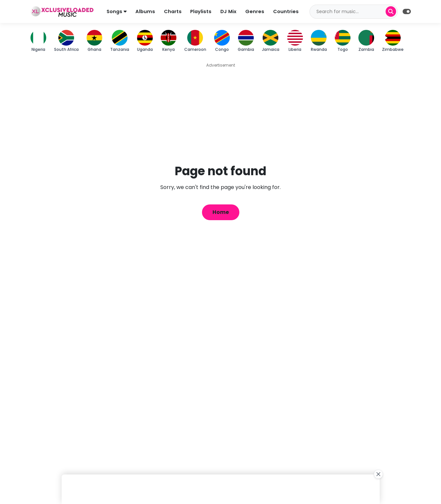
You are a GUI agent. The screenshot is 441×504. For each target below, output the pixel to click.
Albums (145, 11)
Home (221, 212)
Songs (117, 11)
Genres (255, 11)
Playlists (201, 11)
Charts (173, 11)
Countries (286, 11)
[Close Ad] (378, 474)
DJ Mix (229, 11)
